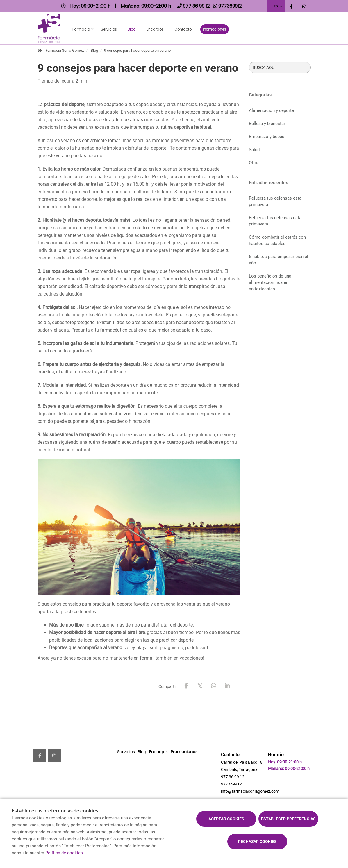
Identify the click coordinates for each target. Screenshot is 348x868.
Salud (254, 150)
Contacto (183, 29)
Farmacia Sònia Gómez (65, 50)
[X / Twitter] (200, 686)
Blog (132, 29)
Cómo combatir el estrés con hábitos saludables (277, 240)
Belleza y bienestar (267, 124)
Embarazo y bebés (267, 137)
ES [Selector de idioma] (276, 6)
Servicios (109, 29)
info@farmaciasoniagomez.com (250, 791)
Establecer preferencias (288, 819)
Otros (254, 163)
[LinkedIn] (227, 686)
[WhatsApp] (214, 686)
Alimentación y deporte (271, 110)
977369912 (231, 784)
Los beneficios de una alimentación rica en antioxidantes (270, 282)
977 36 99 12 (233, 777)
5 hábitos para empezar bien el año (279, 260)
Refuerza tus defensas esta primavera (275, 201)
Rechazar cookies (257, 842)
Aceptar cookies (226, 819)
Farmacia (81, 29)
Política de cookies (64, 853)
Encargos (155, 29)
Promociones (215, 29)
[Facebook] (186, 686)
